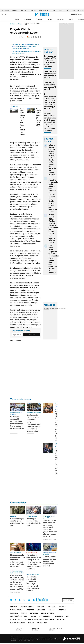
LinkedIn (24, 600)
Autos (33, 616)
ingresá (80, 15)
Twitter (11, 600)
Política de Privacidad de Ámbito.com (39, 619)
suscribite (74, 15)
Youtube (29, 600)
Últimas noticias (27, 607)
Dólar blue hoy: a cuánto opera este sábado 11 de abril (50, 75)
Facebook (15, 600)
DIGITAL (20, 629)
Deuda (67, 10)
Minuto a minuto (33, 553)
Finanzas (39, 19)
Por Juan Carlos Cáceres (50, 539)
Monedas (46, 308)
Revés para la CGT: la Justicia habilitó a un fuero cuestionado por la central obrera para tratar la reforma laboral (54, 228)
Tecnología (58, 616)
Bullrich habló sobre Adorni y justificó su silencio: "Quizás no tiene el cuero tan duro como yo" (57, 426)
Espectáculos (45, 616)
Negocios (60, 19)
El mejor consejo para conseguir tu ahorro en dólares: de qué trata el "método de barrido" (17, 561)
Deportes (34, 613)
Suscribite (32, 335)
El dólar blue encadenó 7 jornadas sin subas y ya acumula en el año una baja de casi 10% (33, 584)
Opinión (71, 19)
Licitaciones (42, 623)
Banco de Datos (16, 610)
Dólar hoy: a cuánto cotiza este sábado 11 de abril (50, 86)
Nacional (14, 613)
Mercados (30, 610)
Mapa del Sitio (16, 619)
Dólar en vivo (24, 10)
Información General (19, 616)
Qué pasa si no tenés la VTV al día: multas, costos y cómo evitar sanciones (50, 61)
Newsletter (68, 600)
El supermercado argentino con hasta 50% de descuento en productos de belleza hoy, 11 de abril (50, 101)
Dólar (17, 19)
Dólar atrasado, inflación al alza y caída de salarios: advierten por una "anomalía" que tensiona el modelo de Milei (17, 582)
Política (49, 19)
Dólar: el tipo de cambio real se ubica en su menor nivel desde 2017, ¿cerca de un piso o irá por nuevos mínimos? (52, 160)
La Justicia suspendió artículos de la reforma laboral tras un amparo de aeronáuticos (17, 423)
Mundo (24, 613)
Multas (31, 623)
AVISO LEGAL (62, 619)
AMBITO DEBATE (56, 629)
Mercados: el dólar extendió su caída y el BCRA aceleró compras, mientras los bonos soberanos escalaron (34, 562)
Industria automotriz (44, 10)
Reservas (15, 10)
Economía (27, 19)
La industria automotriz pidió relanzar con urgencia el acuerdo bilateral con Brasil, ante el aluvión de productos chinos (53, 195)
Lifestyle (62, 610)
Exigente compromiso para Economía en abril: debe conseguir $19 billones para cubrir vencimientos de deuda (50, 122)
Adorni (61, 10)
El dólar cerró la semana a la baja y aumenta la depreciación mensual (50, 561)
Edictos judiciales (18, 623)
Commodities (57, 308)
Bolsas (51, 308)
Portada (14, 607)
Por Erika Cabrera (15, 592)
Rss (68, 616)
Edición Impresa (47, 613)
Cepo (54, 10)
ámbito (12, 24)
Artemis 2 (33, 10)
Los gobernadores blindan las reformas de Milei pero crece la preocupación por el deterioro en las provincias (25, 46)
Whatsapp (34, 600)
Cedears (63, 308)
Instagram (20, 600)
